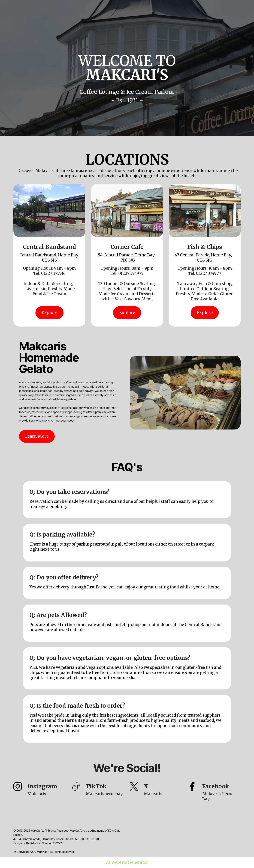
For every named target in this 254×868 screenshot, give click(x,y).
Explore (49, 313)
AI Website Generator (127, 862)
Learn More (37, 436)
